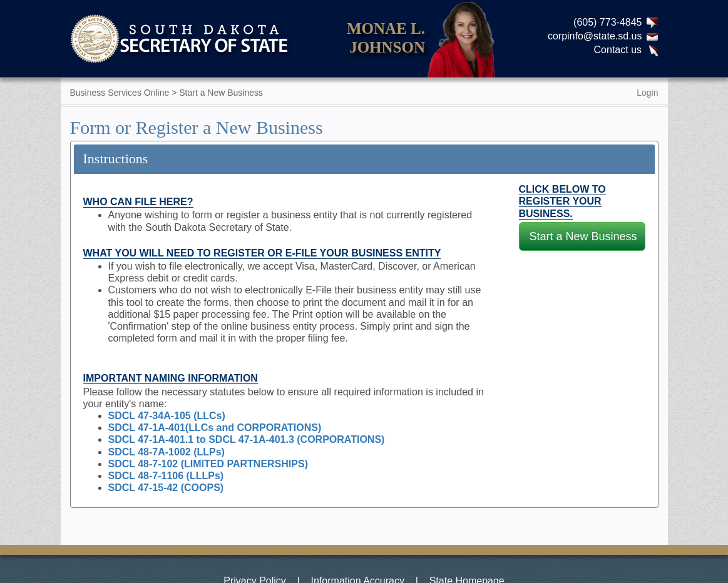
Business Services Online (120, 93)
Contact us (618, 50)
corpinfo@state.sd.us (595, 36)
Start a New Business (583, 236)
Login (647, 93)
